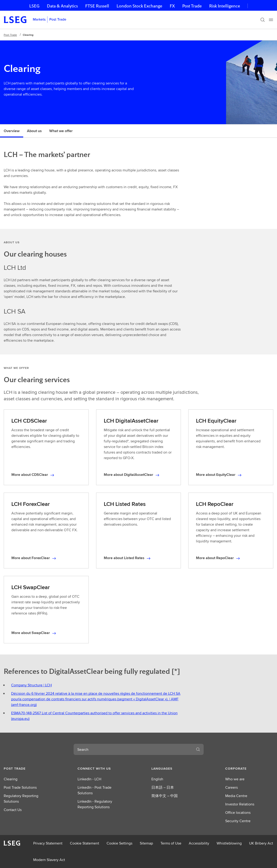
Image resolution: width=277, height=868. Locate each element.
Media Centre (236, 796)
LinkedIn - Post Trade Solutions (95, 790)
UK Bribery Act (261, 843)
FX (172, 6)
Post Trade (192, 6)
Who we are (235, 779)
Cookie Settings (119, 843)
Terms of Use (171, 843)
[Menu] (271, 20)
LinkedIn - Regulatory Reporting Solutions (95, 804)
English (157, 779)
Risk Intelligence (225, 6)
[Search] (263, 20)
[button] (28, 768)
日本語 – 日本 (163, 787)
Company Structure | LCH (31, 685)
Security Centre (238, 821)
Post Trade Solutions (20, 787)
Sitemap (146, 843)
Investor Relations (240, 804)
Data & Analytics (62, 6)
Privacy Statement (48, 843)
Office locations (238, 813)
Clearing (11, 779)
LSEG (34, 6)
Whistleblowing (229, 843)
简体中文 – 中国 (165, 796)
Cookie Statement (85, 843)
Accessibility (199, 843)
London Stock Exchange (139, 6)
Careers (231, 787)
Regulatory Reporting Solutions (21, 799)
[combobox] (133, 749)
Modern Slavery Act (49, 860)
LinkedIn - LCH (89, 779)
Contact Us (13, 810)
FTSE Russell (97, 6)
